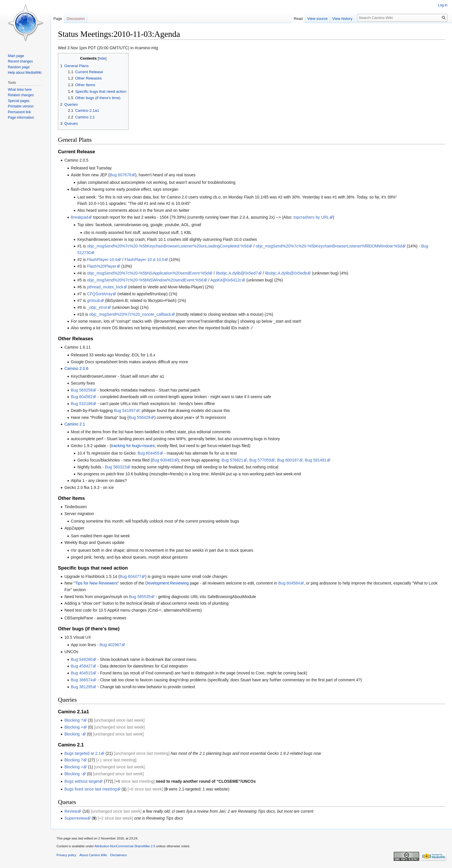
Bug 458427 (82, 666)
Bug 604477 (131, 576)
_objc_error (97, 307)
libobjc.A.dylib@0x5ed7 (237, 273)
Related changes (21, 95)
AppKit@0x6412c (226, 280)
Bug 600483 (163, 460)
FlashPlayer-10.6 (102, 260)
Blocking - (73, 734)
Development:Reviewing (167, 583)
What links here (20, 90)
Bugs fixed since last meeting (90, 789)
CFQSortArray (100, 294)
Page (58, 19)
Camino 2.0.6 (76, 368)
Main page (16, 56)
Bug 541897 (125, 411)
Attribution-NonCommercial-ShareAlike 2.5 (125, 846)
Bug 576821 (232, 460)
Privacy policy (66, 855)
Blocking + (74, 727)
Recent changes (20, 61)
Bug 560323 (116, 467)
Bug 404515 (82, 673)
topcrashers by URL (311, 217)
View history (342, 19)
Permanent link (19, 112)
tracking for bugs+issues (133, 446)
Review (71, 811)
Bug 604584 (289, 583)
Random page (19, 67)
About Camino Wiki (93, 855)
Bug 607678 (120, 175)
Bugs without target (82, 781)
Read (298, 19)
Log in (443, 5)
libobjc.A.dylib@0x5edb (286, 273)
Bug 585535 (140, 597)
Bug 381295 (82, 687)
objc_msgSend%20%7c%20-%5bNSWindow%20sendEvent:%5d (145, 280)
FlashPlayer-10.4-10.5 (144, 260)
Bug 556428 (140, 417)
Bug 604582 (82, 397)
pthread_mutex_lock (105, 287)
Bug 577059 (260, 460)
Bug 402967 (110, 645)
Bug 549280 (82, 659)
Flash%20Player (102, 266)
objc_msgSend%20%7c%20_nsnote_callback (130, 314)
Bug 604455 (148, 453)
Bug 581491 (316, 460)
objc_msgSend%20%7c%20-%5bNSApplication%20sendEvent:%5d (148, 273)
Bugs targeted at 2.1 (82, 753)
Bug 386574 (82, 680)
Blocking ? (74, 720)
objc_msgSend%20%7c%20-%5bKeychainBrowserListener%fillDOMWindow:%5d (329, 246)
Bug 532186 (82, 404)
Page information (21, 118)
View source (318, 19)
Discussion (76, 19)
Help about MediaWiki (25, 73)
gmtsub (94, 300)
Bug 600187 (288, 460)
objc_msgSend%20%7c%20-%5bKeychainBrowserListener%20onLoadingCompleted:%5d (168, 246)
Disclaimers (118, 855)
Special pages (19, 101)
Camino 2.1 (75, 424)
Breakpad (80, 217)
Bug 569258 (82, 390)
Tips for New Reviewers (96, 583)
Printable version (21, 106)
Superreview (76, 818)
